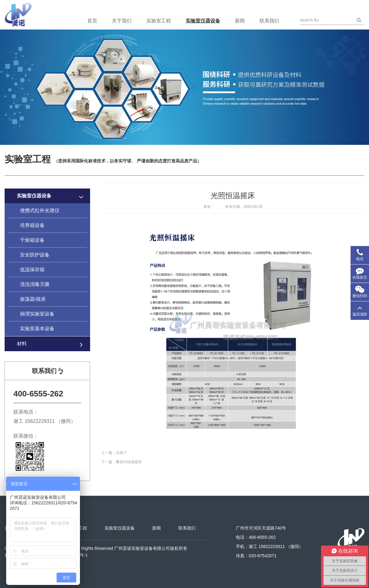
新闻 (240, 21)
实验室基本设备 (37, 329)
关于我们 (122, 21)
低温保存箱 (32, 270)
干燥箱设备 (32, 240)
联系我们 (269, 21)
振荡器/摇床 (33, 299)
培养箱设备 (32, 225)
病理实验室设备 (37, 314)
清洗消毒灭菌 (35, 284)
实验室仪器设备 (203, 21)
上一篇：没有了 (114, 453)
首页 (92, 21)
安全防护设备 (35, 255)
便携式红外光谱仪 (40, 211)
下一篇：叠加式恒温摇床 (121, 462)
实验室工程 (159, 21)
